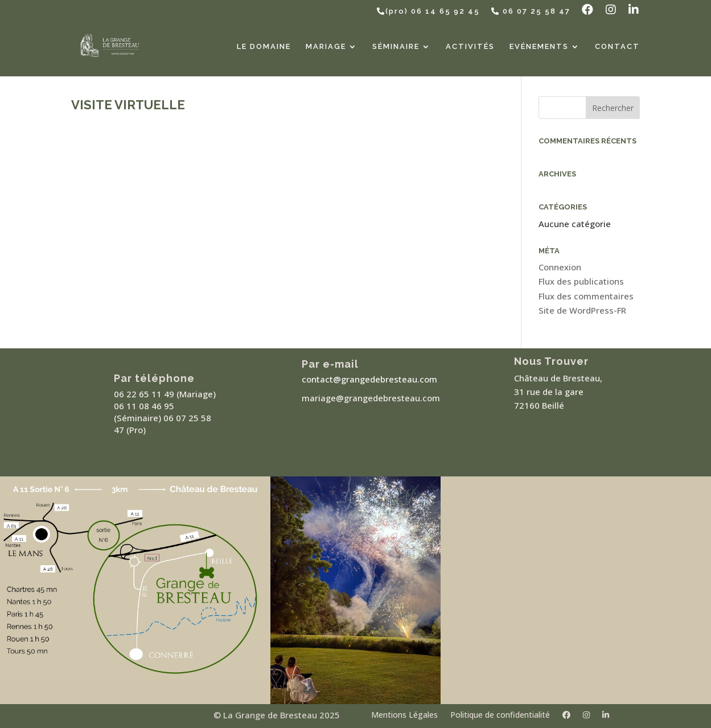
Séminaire (396, 47)
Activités (470, 47)
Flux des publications (581, 281)
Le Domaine (264, 47)
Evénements (539, 47)
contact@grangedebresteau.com (369, 379)
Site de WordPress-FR (582, 310)
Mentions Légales (404, 715)
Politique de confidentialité (500, 715)
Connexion (560, 267)
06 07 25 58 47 (531, 11)
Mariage (326, 47)
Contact (617, 47)
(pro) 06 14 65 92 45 (428, 11)
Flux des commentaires (586, 296)
